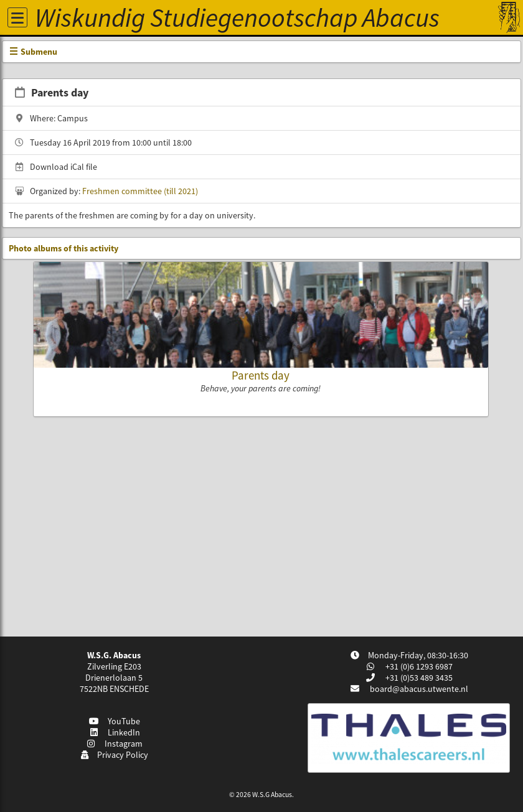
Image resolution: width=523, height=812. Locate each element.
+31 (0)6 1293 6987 (418, 666)
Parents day (261, 375)
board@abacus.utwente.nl (419, 689)
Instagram (115, 744)
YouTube (114, 721)
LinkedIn (114, 732)
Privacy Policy (114, 755)
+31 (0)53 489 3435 (418, 678)
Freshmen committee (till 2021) (140, 191)
